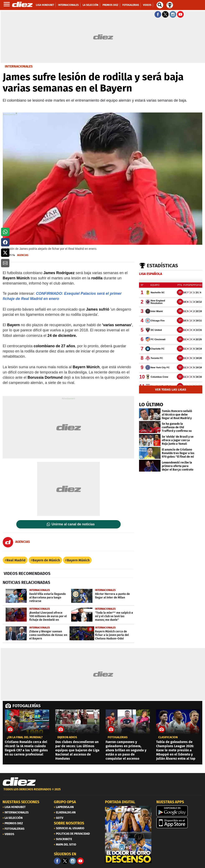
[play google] (180, 811)
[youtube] (80, 861)
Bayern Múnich (78, 560)
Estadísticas (162, 266)
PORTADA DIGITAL (120, 802)
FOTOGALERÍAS (27, 706)
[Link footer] (19, 782)
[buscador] (160, 5)
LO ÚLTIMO (151, 405)
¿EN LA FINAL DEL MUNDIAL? (25, 737)
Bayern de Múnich (46, 560)
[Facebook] (57, 861)
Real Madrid (16, 560)
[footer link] (102, 792)
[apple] (180, 823)
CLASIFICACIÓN (168, 737)
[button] (5, 232)
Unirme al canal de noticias (73, 524)
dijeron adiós (67, 737)
